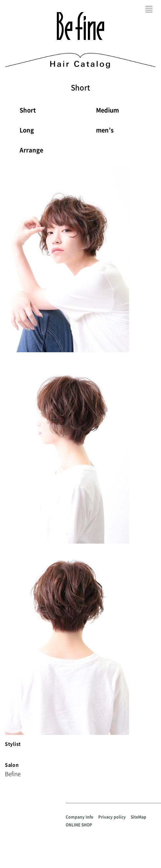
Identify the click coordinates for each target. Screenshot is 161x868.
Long (27, 130)
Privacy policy (112, 817)
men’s (105, 130)
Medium (107, 110)
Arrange (31, 150)
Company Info (80, 817)
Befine (80, 26)
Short (28, 110)
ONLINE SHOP (79, 825)
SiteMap (138, 817)
